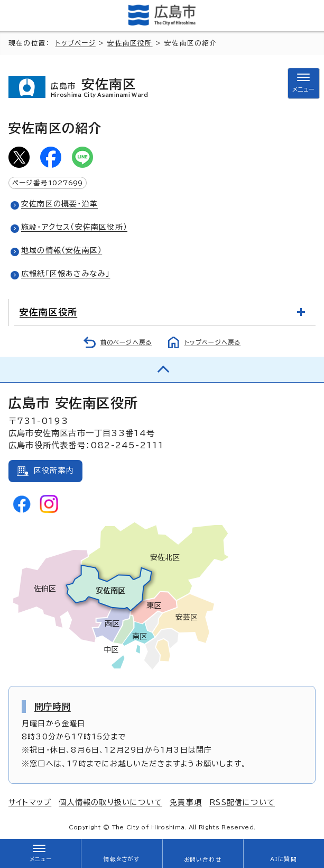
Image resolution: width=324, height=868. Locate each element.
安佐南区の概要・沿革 (59, 204)
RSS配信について (242, 802)
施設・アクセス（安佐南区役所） (74, 227)
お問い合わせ (203, 860)
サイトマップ (30, 802)
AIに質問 (284, 859)
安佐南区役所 (130, 43)
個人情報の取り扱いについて (110, 802)
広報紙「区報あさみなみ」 (66, 274)
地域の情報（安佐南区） (62, 250)
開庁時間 (53, 707)
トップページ (76, 43)
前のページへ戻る (126, 342)
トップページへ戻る (213, 342)
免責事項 (186, 802)
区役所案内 (54, 471)
